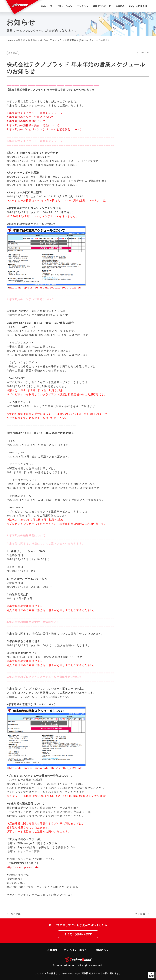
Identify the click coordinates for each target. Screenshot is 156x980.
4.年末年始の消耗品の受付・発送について (33, 125)
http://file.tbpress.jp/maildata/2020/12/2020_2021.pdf (46, 288)
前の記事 (16, 914)
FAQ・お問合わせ (138, 6)
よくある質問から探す (78, 934)
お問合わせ (102, 950)
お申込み (120, 6)
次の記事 (140, 914)
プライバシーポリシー (77, 950)
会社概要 (52, 950)
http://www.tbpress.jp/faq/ (24, 867)
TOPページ (46, 6)
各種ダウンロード (102, 6)
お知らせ (20, 40)
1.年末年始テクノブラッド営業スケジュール (34, 113)
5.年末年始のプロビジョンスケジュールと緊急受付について (44, 129)
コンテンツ (83, 6)
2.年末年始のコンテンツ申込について (30, 117)
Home (10, 40)
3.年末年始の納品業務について (26, 121)
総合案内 (33, 40)
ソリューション (65, 6)
